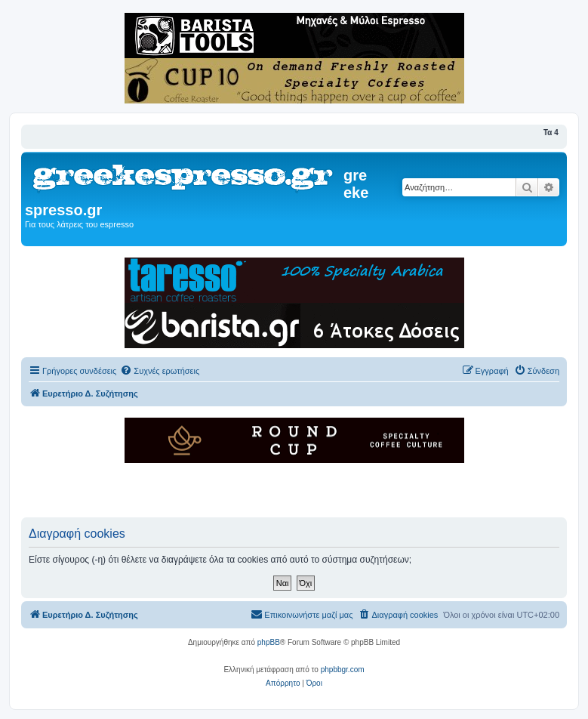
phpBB (269, 642)
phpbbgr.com (343, 670)
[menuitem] (160, 371)
